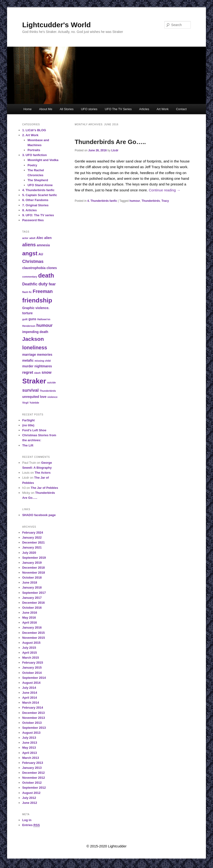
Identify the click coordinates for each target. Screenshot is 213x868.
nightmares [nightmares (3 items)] (43, 366)
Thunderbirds (151, 201)
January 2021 (32, 547)
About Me (46, 109)
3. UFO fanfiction (35, 155)
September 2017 (34, 593)
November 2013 (34, 718)
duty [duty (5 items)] (43, 284)
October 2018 (32, 578)
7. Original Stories (35, 205)
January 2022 (32, 537)
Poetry (32, 165)
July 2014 (29, 688)
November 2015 (34, 638)
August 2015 (31, 643)
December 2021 (33, 542)
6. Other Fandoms (35, 200)
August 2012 (31, 793)
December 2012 (33, 773)
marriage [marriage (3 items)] (29, 355)
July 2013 (29, 738)
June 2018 (30, 582)
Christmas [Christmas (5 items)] (33, 261)
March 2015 (31, 658)
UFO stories (89, 109)
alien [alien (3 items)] (48, 238)
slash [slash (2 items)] (37, 373)
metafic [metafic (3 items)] (28, 361)
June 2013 (30, 743)
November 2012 (34, 778)
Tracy (165, 201)
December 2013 (33, 713)
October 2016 (32, 608)
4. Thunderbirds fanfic (102, 201)
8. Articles (30, 210)
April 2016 (30, 623)
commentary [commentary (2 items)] (30, 277)
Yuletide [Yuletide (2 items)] (34, 403)
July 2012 (29, 798)
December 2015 (33, 633)
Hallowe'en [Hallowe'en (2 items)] (44, 319)
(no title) (28, 425)
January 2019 (32, 563)
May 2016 (29, 618)
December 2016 (33, 603)
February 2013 (33, 763)
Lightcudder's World (57, 25)
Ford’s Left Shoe (34, 430)
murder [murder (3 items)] (28, 366)
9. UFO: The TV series (38, 215)
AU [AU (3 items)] (41, 254)
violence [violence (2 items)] (53, 397)
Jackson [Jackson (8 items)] (33, 339)
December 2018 (33, 568)
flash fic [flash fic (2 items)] (27, 292)
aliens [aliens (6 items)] (29, 245)
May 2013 (29, 748)
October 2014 (32, 673)
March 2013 (31, 758)
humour (135, 201)
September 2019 (34, 558)
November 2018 (34, 573)
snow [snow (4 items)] (47, 372)
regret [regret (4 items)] (28, 372)
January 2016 (32, 627)
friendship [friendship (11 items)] (37, 300)
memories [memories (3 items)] (45, 355)
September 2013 (34, 728)
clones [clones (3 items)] (52, 268)
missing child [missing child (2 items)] (43, 361)
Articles (144, 109)
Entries (31, 825)
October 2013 (32, 723)
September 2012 (34, 788)
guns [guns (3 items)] (33, 319)
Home (28, 109)
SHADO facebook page (39, 515)
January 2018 (32, 587)
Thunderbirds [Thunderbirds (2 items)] (48, 391)
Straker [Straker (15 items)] (34, 381)
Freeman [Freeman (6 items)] (43, 291)
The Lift (28, 445)
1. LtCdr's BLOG (34, 130)
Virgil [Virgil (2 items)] (25, 403)
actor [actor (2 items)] (25, 238)
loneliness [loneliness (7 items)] (35, 348)
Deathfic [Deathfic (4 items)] (30, 284)
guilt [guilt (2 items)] (25, 319)
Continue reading (164, 190)
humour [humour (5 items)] (45, 325)
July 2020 (29, 553)
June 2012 (30, 803)
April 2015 (30, 653)
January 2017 (32, 598)
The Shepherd (38, 180)
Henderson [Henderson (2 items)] (29, 326)
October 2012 (32, 783)
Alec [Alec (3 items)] (40, 238)
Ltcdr (115, 150)
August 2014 (31, 683)
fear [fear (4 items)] (52, 284)
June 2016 (30, 613)
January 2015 (32, 668)
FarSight (28, 420)
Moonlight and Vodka (43, 160)
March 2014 (31, 703)
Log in (27, 820)
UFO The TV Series (118, 109)
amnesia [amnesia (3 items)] (43, 245)
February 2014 (33, 708)
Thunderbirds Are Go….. (110, 142)
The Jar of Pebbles (44, 488)
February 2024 (33, 533)
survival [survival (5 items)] (30, 390)
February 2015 (33, 663)
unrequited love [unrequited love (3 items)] (34, 397)
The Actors (43, 473)
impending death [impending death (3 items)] (35, 332)
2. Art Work (30, 135)
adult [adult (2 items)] (32, 238)
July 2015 (29, 648)
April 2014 (30, 698)
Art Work (163, 109)
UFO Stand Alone (40, 185)
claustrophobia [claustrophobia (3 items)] (34, 268)
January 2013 (32, 768)
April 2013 (30, 753)
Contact (181, 109)
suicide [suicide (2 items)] (51, 382)
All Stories (67, 109)
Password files (33, 220)
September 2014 (34, 678)
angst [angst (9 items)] (30, 253)
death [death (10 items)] (46, 275)
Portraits (34, 150)
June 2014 (30, 693)
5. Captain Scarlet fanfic (40, 195)
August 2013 (31, 733)
